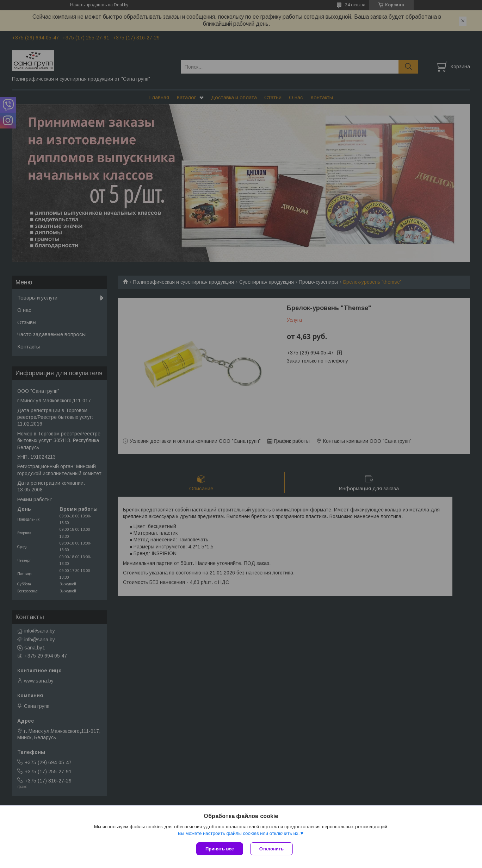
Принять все (220, 849)
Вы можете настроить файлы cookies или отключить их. (239, 833)
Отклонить (271, 849)
